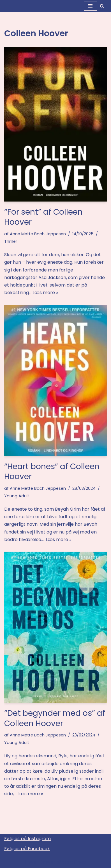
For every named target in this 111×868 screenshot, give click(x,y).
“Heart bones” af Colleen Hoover (52, 471)
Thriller (11, 241)
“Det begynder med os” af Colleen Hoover (55, 718)
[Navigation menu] (90, 6)
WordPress (74, 862)
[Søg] (102, 6)
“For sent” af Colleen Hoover (43, 217)
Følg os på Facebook (27, 849)
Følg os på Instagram (27, 839)
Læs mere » (45, 293)
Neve (31, 862)
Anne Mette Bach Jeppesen (38, 234)
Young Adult (17, 496)
